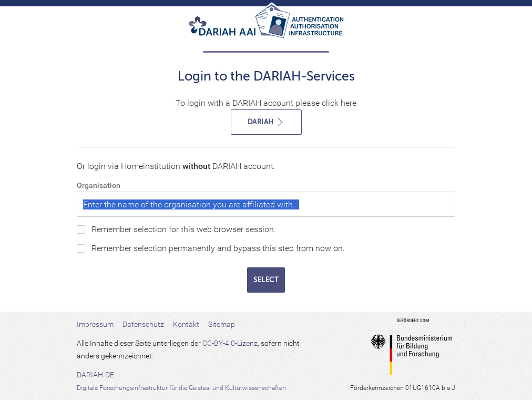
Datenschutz (143, 324)
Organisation (99, 185)
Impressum (95, 324)
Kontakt (186, 324)
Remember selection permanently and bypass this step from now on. (218, 248)
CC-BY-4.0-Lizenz (230, 343)
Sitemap (222, 324)
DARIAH (266, 122)
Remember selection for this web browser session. (184, 229)
